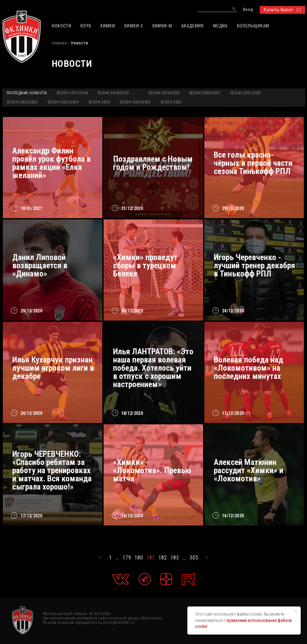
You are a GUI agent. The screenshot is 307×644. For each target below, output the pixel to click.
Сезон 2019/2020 (164, 93)
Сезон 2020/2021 (205, 93)
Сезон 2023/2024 (63, 102)
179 (127, 558)
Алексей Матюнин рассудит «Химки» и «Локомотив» (249, 470)
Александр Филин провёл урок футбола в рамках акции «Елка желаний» (51, 163)
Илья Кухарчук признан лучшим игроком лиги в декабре (53, 368)
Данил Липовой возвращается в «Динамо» (40, 265)
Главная (59, 43)
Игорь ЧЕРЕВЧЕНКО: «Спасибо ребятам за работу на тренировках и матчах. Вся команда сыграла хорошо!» (52, 470)
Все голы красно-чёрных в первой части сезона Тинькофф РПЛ (253, 163)
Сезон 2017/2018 (72, 93)
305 (194, 558)
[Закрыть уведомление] (296, 611)
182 (163, 558)
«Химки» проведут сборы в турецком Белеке (145, 265)
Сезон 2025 (171, 102)
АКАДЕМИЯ (192, 26)
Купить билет (282, 10)
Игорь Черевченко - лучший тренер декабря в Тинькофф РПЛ (254, 265)
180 (139, 558)
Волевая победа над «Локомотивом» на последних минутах (248, 368)
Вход (248, 10)
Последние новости (27, 93)
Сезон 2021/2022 (246, 93)
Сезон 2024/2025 (135, 102)
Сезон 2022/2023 (22, 102)
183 (175, 558)
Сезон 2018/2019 (113, 93)
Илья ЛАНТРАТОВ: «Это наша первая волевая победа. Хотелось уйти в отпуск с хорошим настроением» (153, 368)
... (117, 558)
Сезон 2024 (99, 102)
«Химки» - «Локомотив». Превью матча (152, 470)
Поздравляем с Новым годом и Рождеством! (153, 163)
